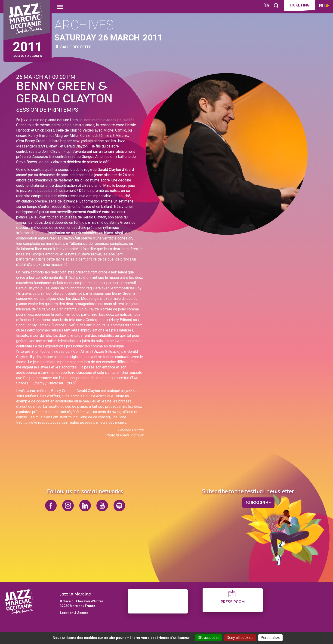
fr (321, 6)
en (327, 6)
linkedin (85, 506)
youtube (102, 506)
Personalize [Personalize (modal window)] (270, 638)
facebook (51, 506)
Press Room (233, 602)
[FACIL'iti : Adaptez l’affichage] (267, 6)
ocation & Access (75, 613)
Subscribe (258, 503)
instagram (68, 506)
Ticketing (299, 5)
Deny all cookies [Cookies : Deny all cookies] (240, 638)
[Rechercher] (276, 6)
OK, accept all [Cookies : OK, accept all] (208, 638)
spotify (119, 506)
